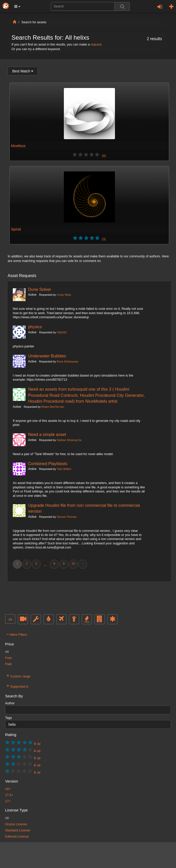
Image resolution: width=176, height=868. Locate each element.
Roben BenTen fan (53, 407)
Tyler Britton (64, 469)
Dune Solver (40, 289)
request (96, 45)
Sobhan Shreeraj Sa (69, 440)
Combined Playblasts (48, 464)
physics (35, 327)
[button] (17, 6)
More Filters (17, 634)
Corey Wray (64, 295)
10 (73, 564)
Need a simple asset (47, 434)
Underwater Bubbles (47, 356)
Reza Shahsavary (67, 361)
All (10, 620)
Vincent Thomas (67, 517)
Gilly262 (62, 332)
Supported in (17, 686)
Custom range (18, 676)
